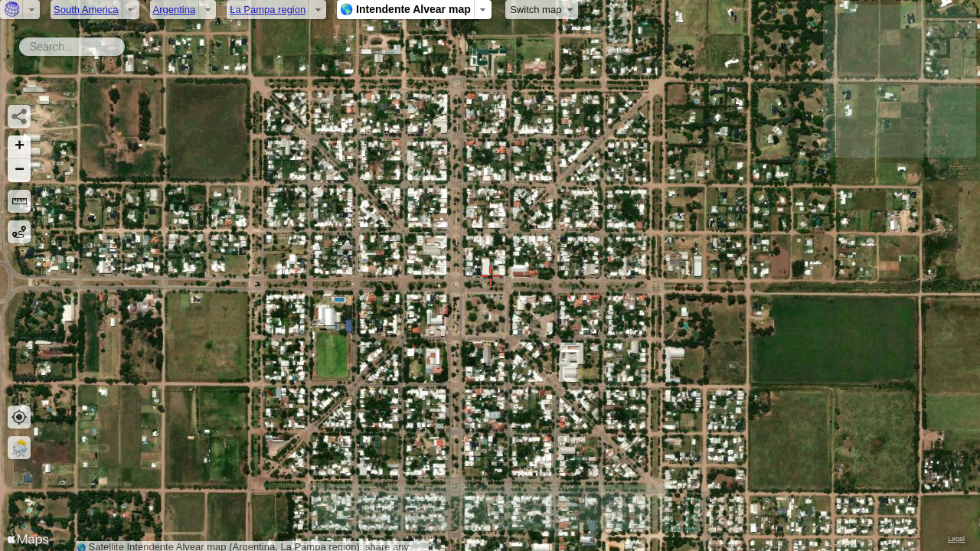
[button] (19, 147)
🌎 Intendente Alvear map (405, 9)
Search (127, 44)
